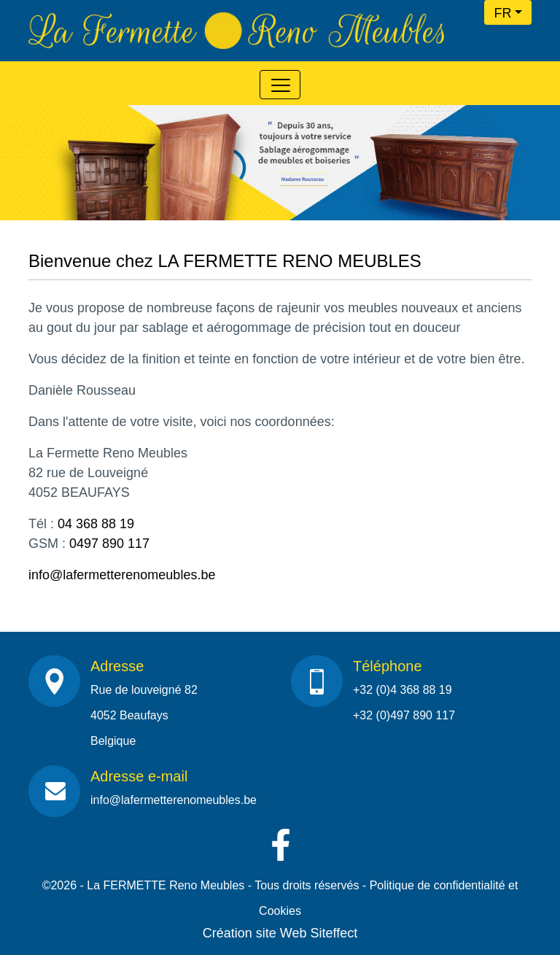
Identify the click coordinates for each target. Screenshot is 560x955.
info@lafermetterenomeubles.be (122, 575)
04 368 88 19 (96, 524)
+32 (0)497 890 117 (404, 715)
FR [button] (502, 13)
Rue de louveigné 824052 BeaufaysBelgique (144, 715)
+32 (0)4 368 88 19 (402, 690)
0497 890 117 (109, 544)
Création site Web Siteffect (280, 933)
